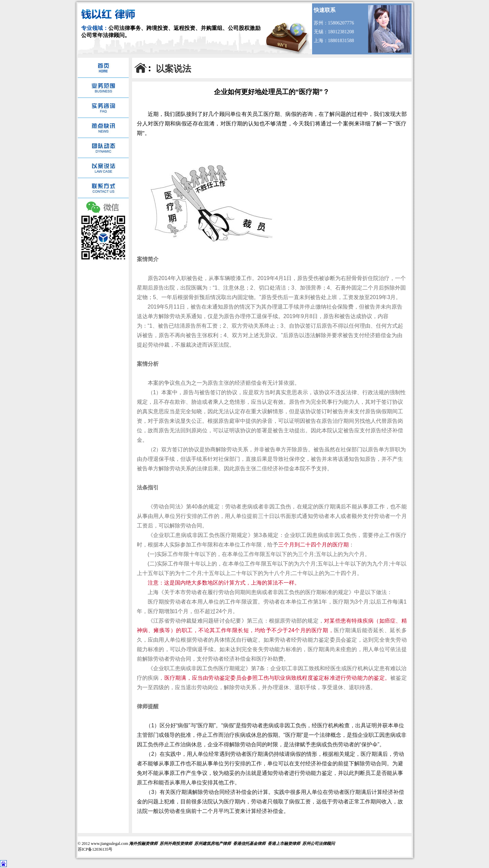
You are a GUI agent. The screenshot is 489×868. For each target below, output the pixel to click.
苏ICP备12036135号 (95, 849)
